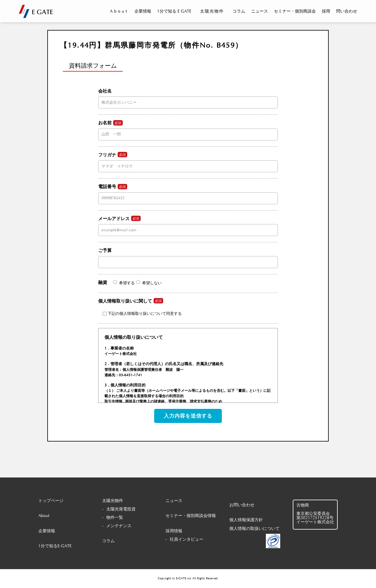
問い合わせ (347, 11)
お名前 (188, 128)
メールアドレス (188, 224)
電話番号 (188, 192)
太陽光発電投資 (121, 509)
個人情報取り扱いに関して (140, 307)
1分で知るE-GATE (55, 546)
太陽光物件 (212, 11)
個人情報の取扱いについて (254, 529)
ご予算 (188, 256)
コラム (239, 11)
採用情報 (174, 531)
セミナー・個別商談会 (295, 11)
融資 (130, 283)
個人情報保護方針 (246, 520)
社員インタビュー (187, 539)
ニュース (260, 11)
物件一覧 (115, 518)
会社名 (188, 97)
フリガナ (188, 160)
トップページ (51, 501)
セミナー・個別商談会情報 (191, 516)
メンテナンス (119, 526)
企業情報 (143, 11)
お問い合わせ (242, 505)
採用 (326, 11)
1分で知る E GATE (174, 11)
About (119, 11)
